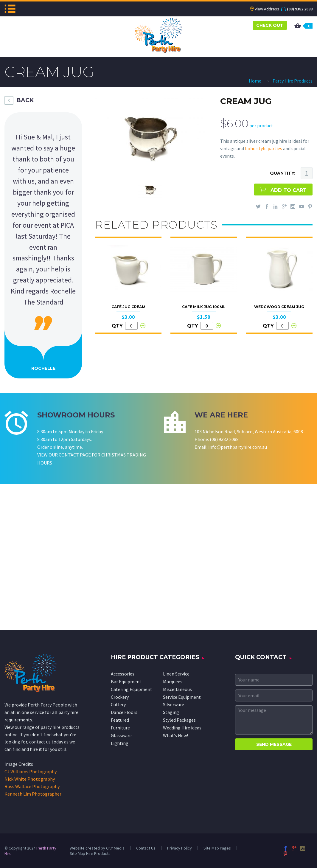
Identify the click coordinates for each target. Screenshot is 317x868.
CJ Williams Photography (31, 771)
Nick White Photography (30, 779)
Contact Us (146, 848)
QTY (117, 326)
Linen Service (176, 674)
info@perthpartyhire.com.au (238, 447)
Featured (120, 720)
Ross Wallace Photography (32, 786)
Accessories (123, 674)
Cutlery (118, 704)
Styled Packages (179, 720)
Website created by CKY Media (97, 848)
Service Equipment (182, 697)
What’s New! (175, 735)
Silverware (174, 704)
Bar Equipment (126, 681)
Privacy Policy (180, 848)
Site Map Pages (217, 848)
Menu (10, 9)
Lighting (120, 743)
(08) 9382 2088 (300, 9)
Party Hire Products (293, 81)
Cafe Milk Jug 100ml (204, 307)
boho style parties (264, 148)
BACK (25, 100)
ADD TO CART (289, 190)
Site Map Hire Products (90, 853)
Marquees (173, 681)
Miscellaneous (177, 689)
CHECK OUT (270, 25)
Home (255, 81)
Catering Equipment (132, 689)
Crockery (120, 697)
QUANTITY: (283, 173)
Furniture (120, 728)
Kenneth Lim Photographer (33, 794)
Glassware (121, 735)
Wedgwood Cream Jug (279, 307)
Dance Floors (124, 712)
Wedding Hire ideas (182, 728)
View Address (267, 9)
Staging (171, 712)
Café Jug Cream (128, 307)
